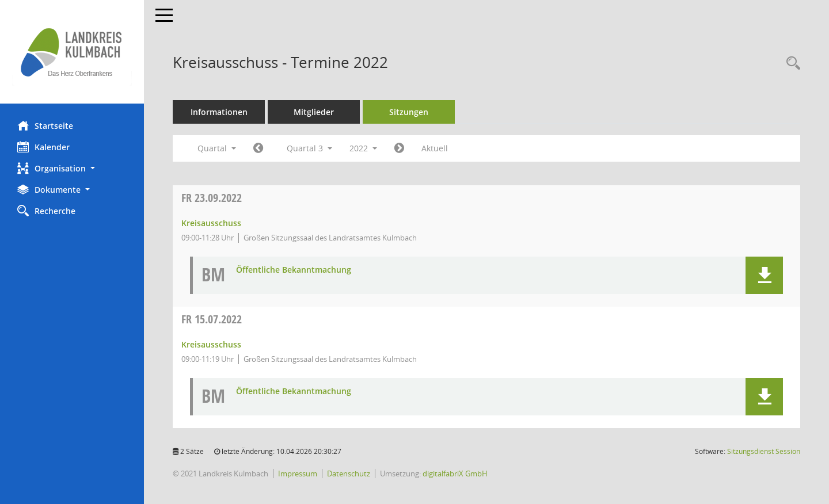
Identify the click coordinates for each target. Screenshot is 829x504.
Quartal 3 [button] (309, 148)
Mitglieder (314, 112)
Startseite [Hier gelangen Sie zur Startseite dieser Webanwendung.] (45, 125)
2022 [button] (363, 148)
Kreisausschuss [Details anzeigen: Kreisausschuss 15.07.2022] (211, 344)
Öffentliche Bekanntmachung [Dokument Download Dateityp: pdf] (294, 270)
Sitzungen (409, 112)
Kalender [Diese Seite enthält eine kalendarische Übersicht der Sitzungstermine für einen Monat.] (43, 147)
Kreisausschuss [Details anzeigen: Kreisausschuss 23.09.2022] (211, 223)
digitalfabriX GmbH (455, 474)
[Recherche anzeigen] (790, 64)
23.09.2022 (212, 198)
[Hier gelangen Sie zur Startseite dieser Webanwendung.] (72, 52)
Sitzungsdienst (764, 451)
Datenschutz (349, 474)
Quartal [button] (217, 148)
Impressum (298, 474)
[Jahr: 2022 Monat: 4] (258, 148)
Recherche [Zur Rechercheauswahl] (46, 211)
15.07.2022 (212, 319)
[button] (72, 168)
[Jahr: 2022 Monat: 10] (399, 148)
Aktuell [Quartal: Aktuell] (435, 148)
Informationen (219, 112)
